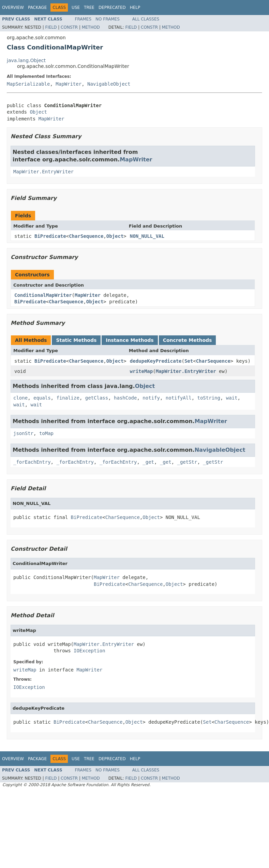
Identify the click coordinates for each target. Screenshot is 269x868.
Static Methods (76, 340)
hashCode (125, 398)
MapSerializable (28, 84)
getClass (97, 398)
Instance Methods (130, 340)
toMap (46, 433)
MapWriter (69, 84)
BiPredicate (50, 236)
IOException (89, 651)
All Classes (146, 19)
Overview (13, 8)
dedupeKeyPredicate (156, 361)
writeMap (141, 371)
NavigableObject (109, 84)
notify (151, 398)
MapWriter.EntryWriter (43, 172)
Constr (69, 27)
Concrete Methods (188, 340)
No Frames (108, 19)
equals (42, 398)
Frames (83, 19)
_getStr (187, 462)
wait (232, 398)
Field (51, 27)
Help (135, 8)
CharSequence (86, 236)
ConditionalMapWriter (43, 295)
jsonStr (23, 433)
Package (37, 8)
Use (76, 8)
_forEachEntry (32, 462)
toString (209, 398)
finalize (68, 398)
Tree (89, 8)
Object (38, 112)
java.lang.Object (26, 60)
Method (91, 27)
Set (189, 361)
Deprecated (112, 8)
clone (20, 398)
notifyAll (179, 398)
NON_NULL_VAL (147, 236)
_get (148, 462)
